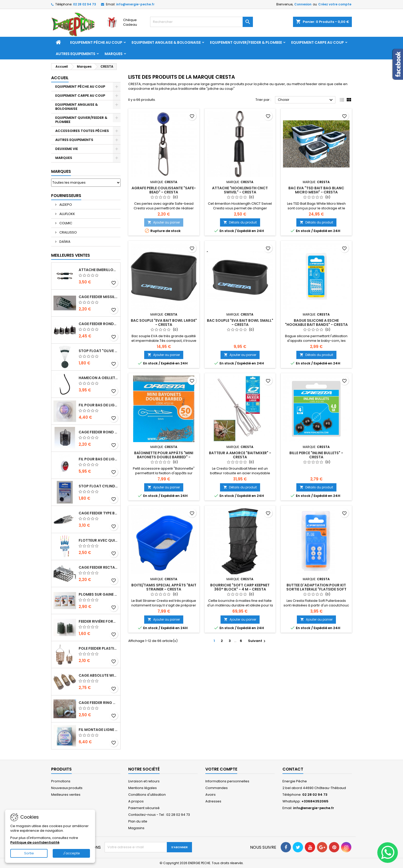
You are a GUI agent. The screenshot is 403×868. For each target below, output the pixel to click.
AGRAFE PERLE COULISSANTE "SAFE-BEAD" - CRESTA (164, 190)
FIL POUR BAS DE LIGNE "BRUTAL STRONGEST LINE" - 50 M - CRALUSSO (98, 459)
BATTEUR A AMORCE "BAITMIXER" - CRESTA (240, 455)
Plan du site (138, 821)
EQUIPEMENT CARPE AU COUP (318, 42)
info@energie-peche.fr (135, 4)
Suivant (257, 641)
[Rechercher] (201, 22)
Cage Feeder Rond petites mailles (98, 432)
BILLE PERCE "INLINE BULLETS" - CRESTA (316, 455)
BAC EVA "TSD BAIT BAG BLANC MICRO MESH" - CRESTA (316, 190)
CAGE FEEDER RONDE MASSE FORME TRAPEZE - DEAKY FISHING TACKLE (98, 324)
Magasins (136, 828)
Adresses (213, 801)
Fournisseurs (66, 196)
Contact (293, 769)
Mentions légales (143, 788)
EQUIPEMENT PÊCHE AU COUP (96, 42)
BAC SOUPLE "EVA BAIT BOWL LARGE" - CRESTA (164, 323)
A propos (136, 801)
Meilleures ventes (66, 795)
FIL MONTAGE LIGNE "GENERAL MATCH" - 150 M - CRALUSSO (98, 730)
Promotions (61, 781)
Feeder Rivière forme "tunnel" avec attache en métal (98, 621)
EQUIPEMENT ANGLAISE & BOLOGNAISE (166, 42)
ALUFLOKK (67, 214)
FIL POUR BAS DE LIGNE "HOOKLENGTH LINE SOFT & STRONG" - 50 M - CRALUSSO (98, 405)
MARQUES (64, 158)
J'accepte (71, 853)
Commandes (217, 788)
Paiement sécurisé (144, 808)
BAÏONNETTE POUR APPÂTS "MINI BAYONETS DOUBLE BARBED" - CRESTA (164, 457)
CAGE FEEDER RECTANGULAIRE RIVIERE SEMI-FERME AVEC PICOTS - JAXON (98, 567)
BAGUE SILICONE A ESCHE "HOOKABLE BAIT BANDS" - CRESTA (316, 323)
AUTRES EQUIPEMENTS (76, 54)
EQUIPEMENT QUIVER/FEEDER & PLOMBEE (246, 42)
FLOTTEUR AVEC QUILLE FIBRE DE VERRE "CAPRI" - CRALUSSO (98, 540)
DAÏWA (65, 242)
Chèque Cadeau (130, 22)
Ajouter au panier (164, 222)
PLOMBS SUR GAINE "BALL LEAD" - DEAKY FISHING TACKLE (98, 594)
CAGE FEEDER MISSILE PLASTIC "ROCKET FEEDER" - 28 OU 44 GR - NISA (98, 297)
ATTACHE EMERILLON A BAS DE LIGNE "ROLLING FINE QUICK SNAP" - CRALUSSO (98, 270)
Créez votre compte (335, 4)
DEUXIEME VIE (67, 149)
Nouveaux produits (67, 788)
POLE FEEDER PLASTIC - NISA (98, 648)
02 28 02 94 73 (85, 4)
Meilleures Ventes (71, 255)
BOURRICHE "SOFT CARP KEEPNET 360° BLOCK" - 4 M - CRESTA (240, 587)
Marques (114, 54)
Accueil (60, 78)
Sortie (29, 853)
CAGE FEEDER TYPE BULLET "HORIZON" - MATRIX (98, 513)
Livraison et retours (144, 781)
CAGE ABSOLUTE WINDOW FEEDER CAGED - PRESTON (98, 675)
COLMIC (65, 223)
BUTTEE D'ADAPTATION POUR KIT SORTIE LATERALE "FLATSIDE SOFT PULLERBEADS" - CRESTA (316, 589)
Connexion (303, 4)
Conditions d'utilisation (147, 795)
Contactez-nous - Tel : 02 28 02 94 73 (159, 815)
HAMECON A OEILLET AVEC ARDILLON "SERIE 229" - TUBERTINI (98, 378)
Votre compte (221, 769)
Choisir (306, 100)
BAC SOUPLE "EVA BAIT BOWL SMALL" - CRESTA (240, 323)
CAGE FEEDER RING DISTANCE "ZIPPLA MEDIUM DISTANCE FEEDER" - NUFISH (98, 703)
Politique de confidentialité (35, 842)
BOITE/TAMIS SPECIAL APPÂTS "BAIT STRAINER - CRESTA (164, 587)
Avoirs (210, 795)
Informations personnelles (227, 781)
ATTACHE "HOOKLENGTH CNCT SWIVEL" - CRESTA (240, 190)
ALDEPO (65, 205)
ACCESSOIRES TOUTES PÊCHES (82, 131)
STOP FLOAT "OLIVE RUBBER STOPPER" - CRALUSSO (98, 351)
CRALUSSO (68, 232)
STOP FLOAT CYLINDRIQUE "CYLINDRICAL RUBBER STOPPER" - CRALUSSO (98, 486)
